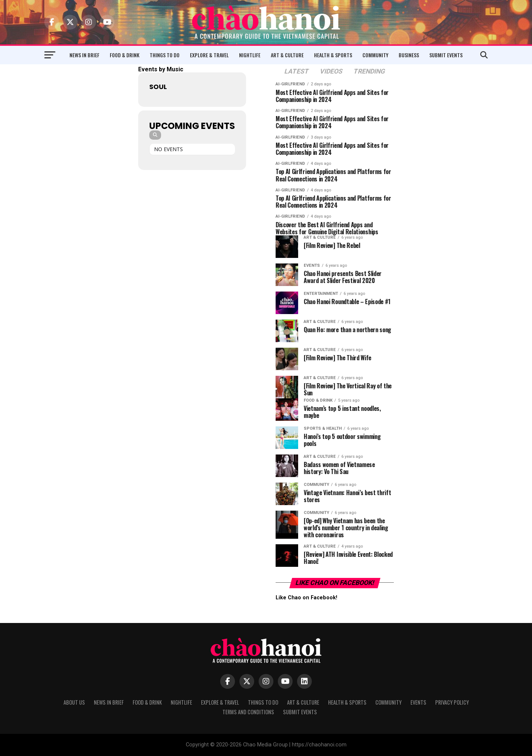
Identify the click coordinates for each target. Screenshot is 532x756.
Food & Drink (125, 55)
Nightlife (250, 55)
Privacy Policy (452, 702)
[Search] (155, 135)
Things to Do (165, 55)
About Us (74, 702)
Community (375, 55)
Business (409, 55)
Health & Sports (333, 55)
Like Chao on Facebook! (335, 583)
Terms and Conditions (248, 712)
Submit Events (446, 55)
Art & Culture (287, 55)
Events (418, 702)
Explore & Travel (209, 55)
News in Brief (84, 55)
